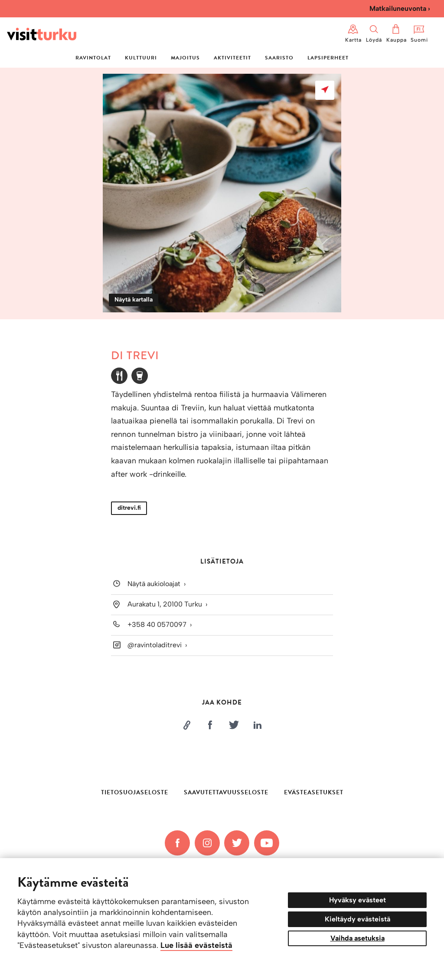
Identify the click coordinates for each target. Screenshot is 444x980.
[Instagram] (207, 843)
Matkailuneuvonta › (400, 9)
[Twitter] (237, 843)
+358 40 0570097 (157, 624)
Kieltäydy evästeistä (357, 919)
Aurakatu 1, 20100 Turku (165, 604)
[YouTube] (267, 843)
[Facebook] (177, 843)
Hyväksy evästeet (357, 900)
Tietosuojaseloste (135, 792)
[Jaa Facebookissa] (210, 725)
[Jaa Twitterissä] (234, 725)
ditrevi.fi (129, 508)
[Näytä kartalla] (325, 90)
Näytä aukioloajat (154, 584)
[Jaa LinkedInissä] (258, 725)
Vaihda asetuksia (357, 938)
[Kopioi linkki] (186, 725)
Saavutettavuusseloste (226, 792)
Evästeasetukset (314, 793)
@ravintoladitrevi (155, 645)
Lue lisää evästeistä (196, 945)
